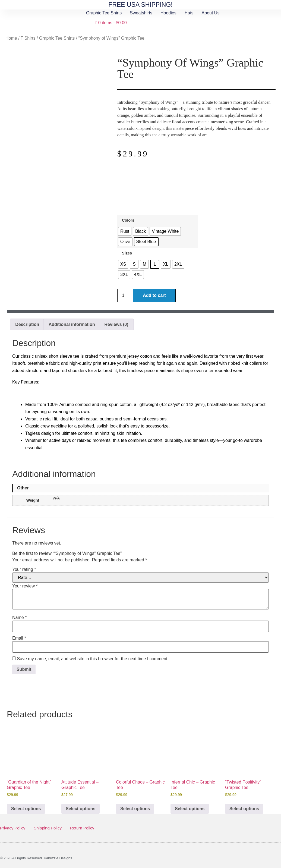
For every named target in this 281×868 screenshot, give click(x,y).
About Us (211, 13)
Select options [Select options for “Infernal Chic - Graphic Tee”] (190, 809)
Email (19, 638)
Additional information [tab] (72, 324)
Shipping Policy (48, 828)
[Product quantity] (125, 295)
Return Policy (82, 828)
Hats (189, 13)
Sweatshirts (141, 13)
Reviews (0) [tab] (116, 324)
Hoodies (168, 13)
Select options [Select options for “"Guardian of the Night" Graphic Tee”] (26, 809)
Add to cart (154, 295)
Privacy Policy (13, 828)
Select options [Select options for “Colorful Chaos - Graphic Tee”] (135, 809)
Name (19, 618)
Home (11, 38)
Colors (128, 220)
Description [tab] (27, 324)
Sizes (127, 253)
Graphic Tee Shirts (104, 13)
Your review (25, 586)
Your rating (24, 570)
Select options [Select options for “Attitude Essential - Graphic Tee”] (80, 809)
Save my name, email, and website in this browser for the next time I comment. (93, 659)
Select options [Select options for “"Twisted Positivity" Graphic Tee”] (244, 809)
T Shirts (28, 38)
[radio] (125, 231)
